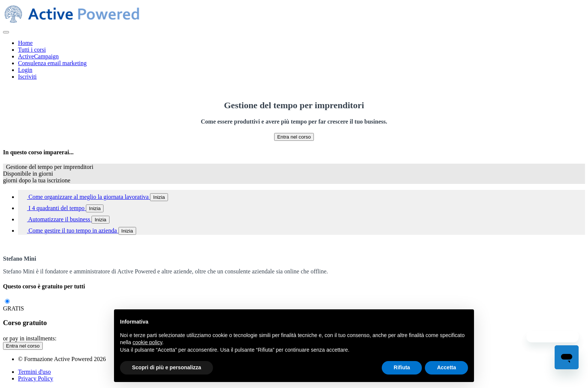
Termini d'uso (34, 372)
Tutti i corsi (32, 50)
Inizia (159, 197)
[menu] (294, 60)
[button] (6, 32)
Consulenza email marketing (52, 63)
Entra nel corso (294, 137)
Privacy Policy (36, 378)
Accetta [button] (446, 367)
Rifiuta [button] (402, 367)
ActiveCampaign (38, 56)
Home (25, 43)
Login (25, 70)
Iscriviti (27, 77)
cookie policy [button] (147, 342)
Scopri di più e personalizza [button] (166, 367)
